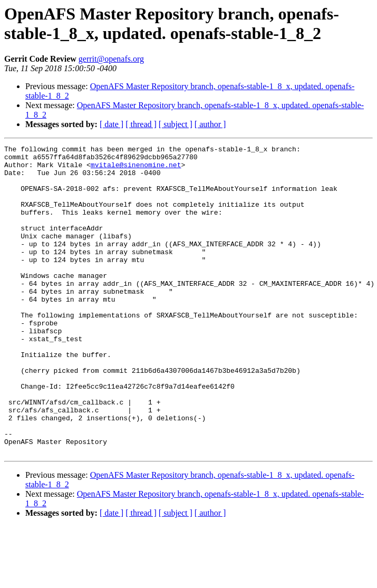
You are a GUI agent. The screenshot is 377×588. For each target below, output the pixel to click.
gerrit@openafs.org (111, 59)
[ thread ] (141, 124)
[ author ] (210, 124)
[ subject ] (176, 124)
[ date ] (112, 124)
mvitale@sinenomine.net (136, 169)
